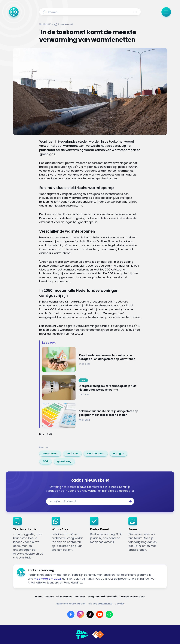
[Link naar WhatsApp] (109, 614)
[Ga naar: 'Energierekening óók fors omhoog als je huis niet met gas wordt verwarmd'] (91, 387)
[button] (135, 12)
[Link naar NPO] (98, 635)
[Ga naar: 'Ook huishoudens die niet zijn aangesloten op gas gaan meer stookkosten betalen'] (91, 415)
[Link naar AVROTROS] (82, 635)
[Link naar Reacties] (80, 597)
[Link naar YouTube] (100, 614)
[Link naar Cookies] (120, 604)
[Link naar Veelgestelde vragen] (132, 597)
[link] (50, 453)
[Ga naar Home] (14, 12)
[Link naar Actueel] (49, 597)
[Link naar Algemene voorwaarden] (71, 604)
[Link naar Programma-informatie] (103, 597)
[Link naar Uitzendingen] (64, 597)
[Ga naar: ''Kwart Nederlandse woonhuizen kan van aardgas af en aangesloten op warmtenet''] (91, 360)
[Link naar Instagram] (80, 614)
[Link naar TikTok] (90, 614)
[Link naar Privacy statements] (100, 604)
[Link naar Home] (39, 597)
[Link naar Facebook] (71, 614)
